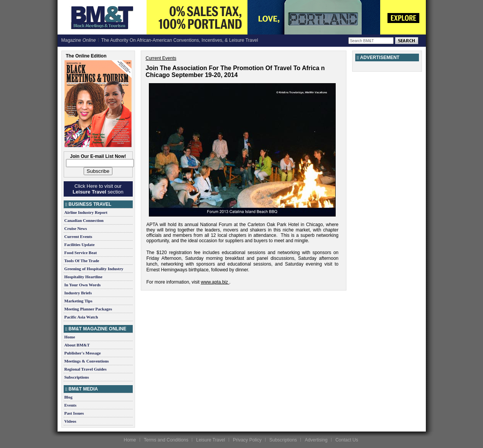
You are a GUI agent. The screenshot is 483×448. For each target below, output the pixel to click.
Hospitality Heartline (83, 277)
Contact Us (347, 440)
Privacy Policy (247, 440)
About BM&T (77, 345)
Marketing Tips (78, 301)
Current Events (78, 236)
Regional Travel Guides (86, 369)
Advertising (316, 440)
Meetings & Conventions (87, 361)
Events (71, 405)
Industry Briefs (78, 293)
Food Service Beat (81, 253)
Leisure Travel (210, 440)
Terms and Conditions (166, 440)
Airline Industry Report (86, 212)
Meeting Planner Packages (88, 309)
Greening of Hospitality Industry (94, 269)
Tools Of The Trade (82, 261)
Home (70, 337)
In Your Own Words (83, 285)
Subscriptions (77, 377)
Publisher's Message (83, 353)
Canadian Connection (84, 220)
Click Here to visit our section (98, 189)
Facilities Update (80, 245)
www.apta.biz (215, 282)
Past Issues (74, 413)
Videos (70, 421)
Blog (68, 397)
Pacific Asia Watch (81, 317)
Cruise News (76, 228)
